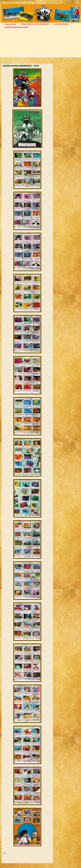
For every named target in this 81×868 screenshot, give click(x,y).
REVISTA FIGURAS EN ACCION (17, 27)
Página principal (11, 24)
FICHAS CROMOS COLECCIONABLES (35, 24)
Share (5, 853)
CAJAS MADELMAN (61, 24)
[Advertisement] (42, 45)
